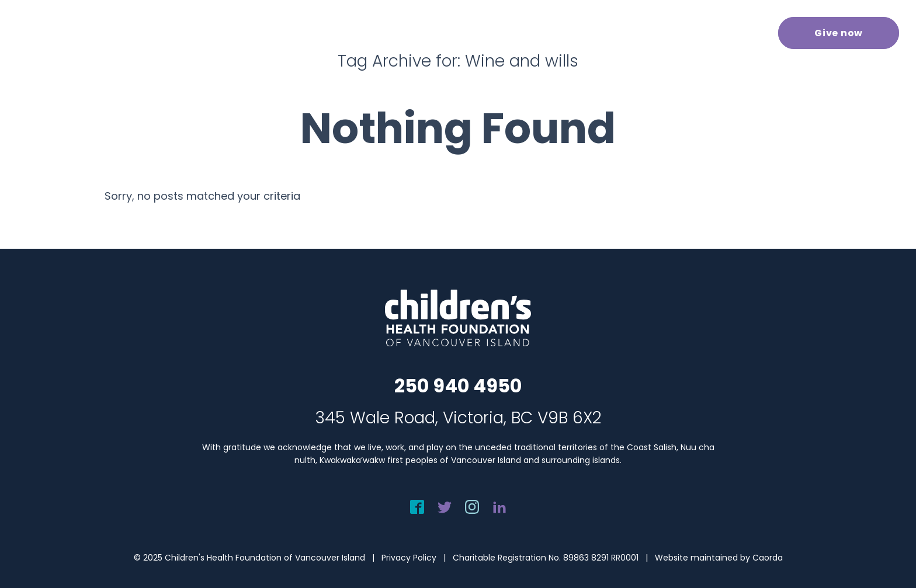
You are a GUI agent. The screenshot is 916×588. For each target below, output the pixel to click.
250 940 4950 (458, 386)
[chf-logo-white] (62, 33)
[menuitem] (344, 32)
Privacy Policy (409, 558)
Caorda (768, 558)
